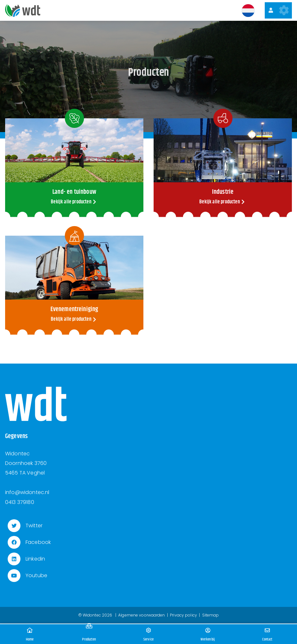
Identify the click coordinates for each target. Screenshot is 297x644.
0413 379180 (20, 502)
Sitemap (211, 615)
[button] (248, 11)
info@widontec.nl (27, 492)
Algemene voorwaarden (141, 615)
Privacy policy (183, 615)
